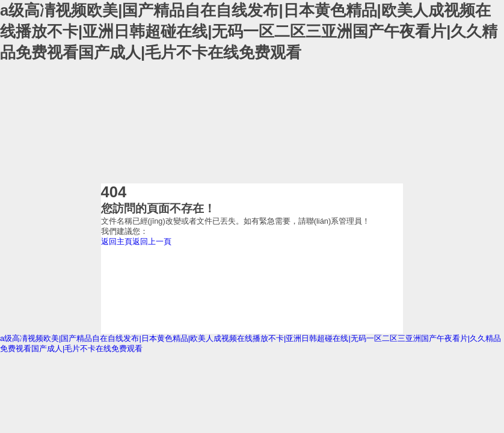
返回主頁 (117, 241)
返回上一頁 (152, 241)
